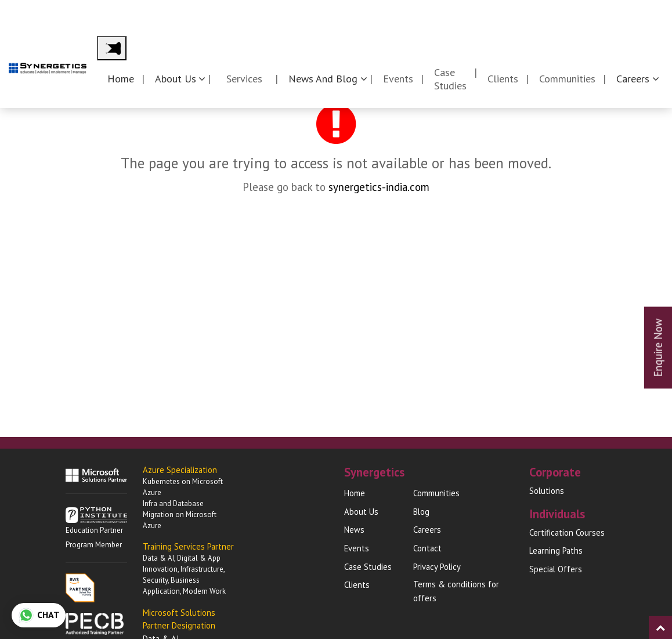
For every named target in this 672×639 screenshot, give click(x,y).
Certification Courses (567, 532)
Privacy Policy (437, 567)
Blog (421, 512)
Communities (567, 79)
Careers (427, 530)
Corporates (506, 13)
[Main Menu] (112, 48)
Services (244, 79)
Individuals (579, 13)
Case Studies (450, 79)
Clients (503, 79)
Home (121, 79)
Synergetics (430, 13)
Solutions (547, 491)
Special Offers (556, 569)
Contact (646, 13)
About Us (361, 512)
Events (398, 79)
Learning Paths (556, 550)
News (354, 530)
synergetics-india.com (379, 187)
